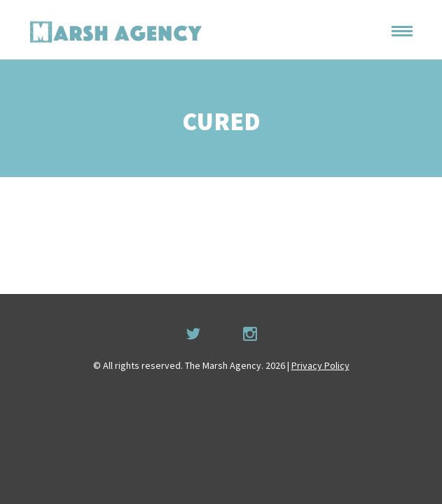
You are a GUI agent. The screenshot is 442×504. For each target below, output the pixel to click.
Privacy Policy (320, 365)
